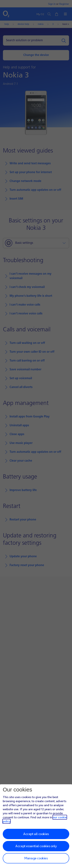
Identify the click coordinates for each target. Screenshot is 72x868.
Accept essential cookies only (36, 846)
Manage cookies (36, 858)
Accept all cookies (36, 834)
